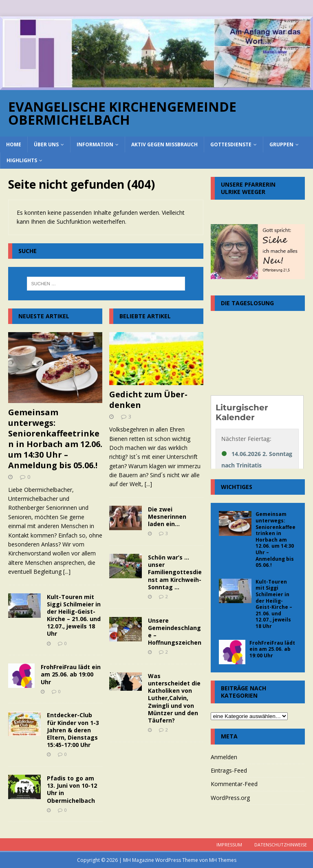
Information (95, 144)
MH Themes (223, 860)
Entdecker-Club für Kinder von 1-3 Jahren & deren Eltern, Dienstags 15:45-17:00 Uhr (73, 730)
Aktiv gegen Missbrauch (164, 144)
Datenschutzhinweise (281, 845)
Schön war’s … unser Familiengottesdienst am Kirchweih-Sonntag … (175, 572)
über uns (46, 144)
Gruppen (281, 144)
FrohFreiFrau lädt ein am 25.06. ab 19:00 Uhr (71, 674)
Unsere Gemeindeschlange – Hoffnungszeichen (175, 632)
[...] (67, 572)
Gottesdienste (231, 144)
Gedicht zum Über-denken (148, 400)
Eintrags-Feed (229, 770)
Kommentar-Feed (234, 784)
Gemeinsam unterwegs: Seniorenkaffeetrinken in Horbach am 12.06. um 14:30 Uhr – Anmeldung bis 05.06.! (55, 439)
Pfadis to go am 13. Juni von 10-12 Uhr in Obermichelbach (72, 789)
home (14, 144)
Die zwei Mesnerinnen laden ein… (167, 517)
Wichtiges (237, 487)
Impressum (229, 845)
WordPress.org (230, 798)
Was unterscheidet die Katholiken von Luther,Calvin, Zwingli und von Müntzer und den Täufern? (174, 698)
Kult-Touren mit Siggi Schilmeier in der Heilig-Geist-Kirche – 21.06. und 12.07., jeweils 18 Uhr (74, 615)
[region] (156, 53)
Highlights (22, 160)
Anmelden (224, 757)
